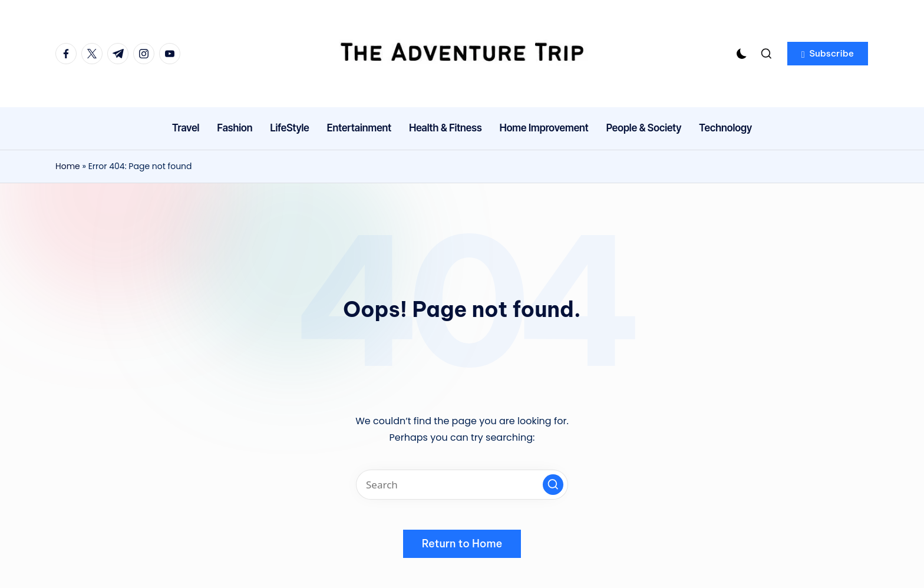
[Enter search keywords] (462, 485)
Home (68, 166)
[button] (828, 54)
